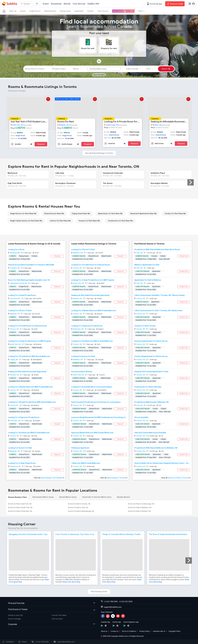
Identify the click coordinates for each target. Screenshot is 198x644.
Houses (154, 256)
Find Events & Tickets (52, 610)
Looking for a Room (16, 249)
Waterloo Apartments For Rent (147, 265)
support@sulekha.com (113, 607)
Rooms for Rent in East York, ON (20, 504)
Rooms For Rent (66, 122)
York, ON (139, 253)
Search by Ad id (99, 75)
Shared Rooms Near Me (54, 214)
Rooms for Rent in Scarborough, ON (141, 504)
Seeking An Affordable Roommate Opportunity (169, 122)
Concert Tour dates (59, 615)
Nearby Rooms (123, 497)
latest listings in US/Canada (52, 478)
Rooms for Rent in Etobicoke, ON (20, 511)
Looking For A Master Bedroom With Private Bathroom (30, 387)
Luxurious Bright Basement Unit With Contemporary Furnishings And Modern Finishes (107, 417)
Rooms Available (141, 417)
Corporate (52, 624)
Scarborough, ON (112, 125)
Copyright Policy (174, 631)
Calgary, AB (14, 359)
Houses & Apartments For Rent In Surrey (151, 341)
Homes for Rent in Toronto (179, 478)
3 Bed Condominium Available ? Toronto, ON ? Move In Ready (159, 295)
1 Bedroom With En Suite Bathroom (86, 463)
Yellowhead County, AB (18, 283)
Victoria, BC (14, 405)
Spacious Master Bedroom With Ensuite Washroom (92, 433)
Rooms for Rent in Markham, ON (140, 507)
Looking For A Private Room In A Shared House (27, 326)
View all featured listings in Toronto (99, 153)
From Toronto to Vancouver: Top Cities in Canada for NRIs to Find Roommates (76, 534)
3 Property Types (59, 69)
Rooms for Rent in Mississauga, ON (81, 511)
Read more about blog (71, 582)
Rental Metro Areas (68, 497)
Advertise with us (159, 631)
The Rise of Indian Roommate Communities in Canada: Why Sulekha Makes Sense (169, 534)
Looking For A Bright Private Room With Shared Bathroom (32, 402)
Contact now (184, 256)
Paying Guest (65, 11)
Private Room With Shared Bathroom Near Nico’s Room (157, 249)
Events (46, 4)
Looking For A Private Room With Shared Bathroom (29, 356)
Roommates (57, 4)
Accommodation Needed (82, 372)
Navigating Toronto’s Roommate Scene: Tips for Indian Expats (29, 534)
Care (79, 4)
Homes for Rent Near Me (60, 221)
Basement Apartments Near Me (144, 214)
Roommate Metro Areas (43, 497)
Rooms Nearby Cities (17, 497)
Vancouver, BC (15, 298)
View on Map (27, 125)
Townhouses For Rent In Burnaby (148, 387)
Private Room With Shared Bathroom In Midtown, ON (156, 448)
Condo (155, 409)
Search (166, 69)
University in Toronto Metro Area (97, 497)
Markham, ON (64, 125)
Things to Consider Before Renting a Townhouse (122, 534)
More (141, 11)
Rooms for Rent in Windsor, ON (139, 511)
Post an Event (57, 619)
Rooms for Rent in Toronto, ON (79, 504)
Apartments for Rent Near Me (110, 214)
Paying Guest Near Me (81, 214)
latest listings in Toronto (117, 478)
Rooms (23, 11)
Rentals (67, 4)
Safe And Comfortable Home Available (150, 433)
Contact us (115, 631)
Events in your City (15, 615)
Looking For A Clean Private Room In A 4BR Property (29, 341)
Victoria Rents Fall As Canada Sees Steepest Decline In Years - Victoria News (166, 463)
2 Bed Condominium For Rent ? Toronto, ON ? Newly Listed (158, 311)
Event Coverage (14, 619)
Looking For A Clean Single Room (22, 463)
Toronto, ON (14, 329)
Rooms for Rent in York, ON (78, 507)
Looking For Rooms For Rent (20, 448)
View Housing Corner (99, 592)
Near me (13, 11)
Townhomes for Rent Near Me (120, 221)
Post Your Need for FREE (123, 11)
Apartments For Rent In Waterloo (148, 280)
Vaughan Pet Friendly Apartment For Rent (151, 372)
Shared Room (114, 135)
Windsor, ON (157, 125)
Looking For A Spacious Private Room (24, 417)
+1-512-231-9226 (126, 601)
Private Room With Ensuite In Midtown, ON (151, 402)
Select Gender (133, 69)
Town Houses (103, 11)
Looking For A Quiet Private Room (22, 295)
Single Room (20, 136)
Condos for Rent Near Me (175, 214)
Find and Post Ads (52, 603)
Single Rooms (35, 11)
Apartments (79, 11)
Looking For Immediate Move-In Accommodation (92, 387)
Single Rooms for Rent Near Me (23, 214)
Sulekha (9, 4)
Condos (90, 11)
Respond (41, 144)
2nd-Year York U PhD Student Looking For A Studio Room (29, 122)
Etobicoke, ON (15, 421)
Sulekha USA (94, 4)
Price (149, 69)
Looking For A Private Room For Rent (122, 122)
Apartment (156, 271)
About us (104, 631)
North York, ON (17, 125)
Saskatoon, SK (15, 466)
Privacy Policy (144, 631)
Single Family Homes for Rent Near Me (26, 221)
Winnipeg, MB (15, 253)
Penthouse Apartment (80, 448)
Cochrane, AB (15, 268)
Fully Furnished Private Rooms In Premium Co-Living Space (96, 402)
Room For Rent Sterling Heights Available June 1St (29, 280)
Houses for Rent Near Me (89, 221)
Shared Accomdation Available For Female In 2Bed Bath (31, 265)
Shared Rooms (50, 11)
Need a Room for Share (35, 69)
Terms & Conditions (129, 631)
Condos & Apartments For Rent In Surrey (151, 356)
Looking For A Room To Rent (20, 311)
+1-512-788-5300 (111, 601)
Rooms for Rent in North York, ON (20, 507)
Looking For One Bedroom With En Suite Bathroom (29, 433)
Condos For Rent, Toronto (145, 326)
